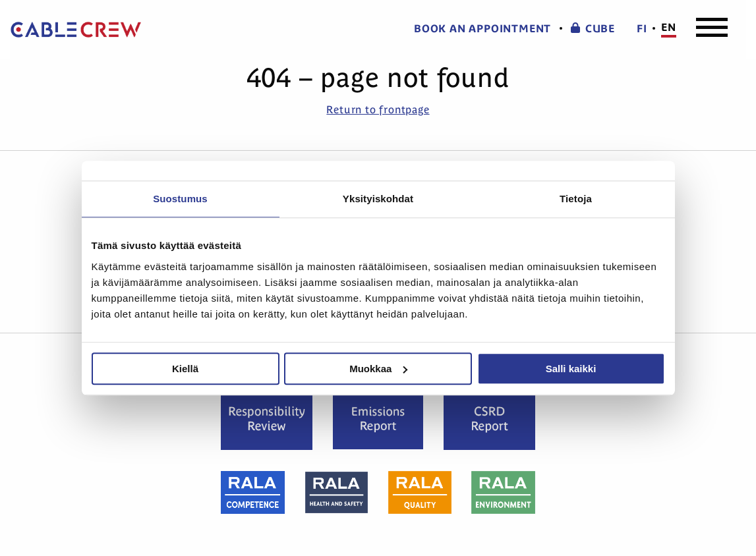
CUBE (593, 29)
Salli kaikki (571, 369)
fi (642, 29)
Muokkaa (378, 369)
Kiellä (185, 369)
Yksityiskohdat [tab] (378, 199)
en (669, 27)
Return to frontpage (378, 109)
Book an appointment (482, 29)
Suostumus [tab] (180, 199)
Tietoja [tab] (576, 199)
